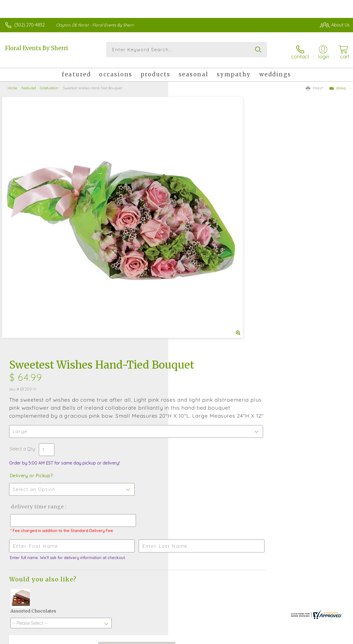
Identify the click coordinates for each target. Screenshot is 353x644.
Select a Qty (190, 208)
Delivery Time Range (204, 266)
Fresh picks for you (177, 473)
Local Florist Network (296, 638)
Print (315, 84)
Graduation (49, 84)
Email (338, 84)
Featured (29, 84)
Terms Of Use (224, 638)
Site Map (330, 638)
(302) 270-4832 (30, 25)
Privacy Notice (256, 638)
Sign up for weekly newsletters (177, 504)
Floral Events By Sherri (37, 48)
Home (13, 84)
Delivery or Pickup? (199, 235)
